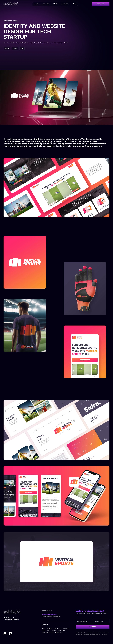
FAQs (48, 630)
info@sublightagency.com (49, 615)
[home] (11, 4)
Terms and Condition (48, 633)
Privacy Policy (59, 633)
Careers (54, 630)
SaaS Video (57, 628)
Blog (43, 630)
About (44, 628)
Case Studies (62, 630)
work (55, 4)
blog (75, 4)
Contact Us (66, 628)
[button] (37, 4)
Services (50, 628)
